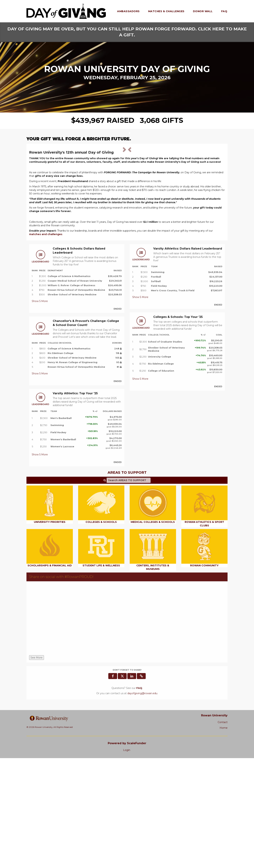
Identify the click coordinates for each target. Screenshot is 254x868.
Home (224, 838)
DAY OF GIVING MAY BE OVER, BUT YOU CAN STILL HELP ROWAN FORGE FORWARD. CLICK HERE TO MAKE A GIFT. (127, 32)
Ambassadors (128, 11)
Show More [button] (40, 411)
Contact (223, 832)
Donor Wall (203, 11)
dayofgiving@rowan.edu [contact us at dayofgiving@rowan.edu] (142, 803)
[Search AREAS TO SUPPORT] (129, 590)
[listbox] (127, 202)
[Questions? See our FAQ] (139, 798)
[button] (44, 201)
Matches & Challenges (166, 11)
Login (127, 860)
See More (37, 767)
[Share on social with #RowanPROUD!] (127, 729)
